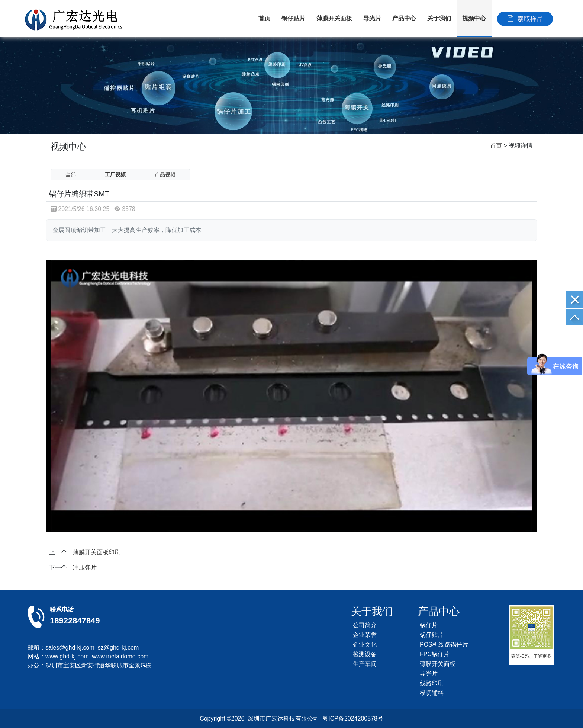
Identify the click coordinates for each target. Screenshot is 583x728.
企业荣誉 (365, 635)
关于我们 (439, 18)
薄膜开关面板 (334, 18)
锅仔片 (429, 625)
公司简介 (365, 625)
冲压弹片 (85, 567)
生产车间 (365, 664)
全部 (71, 174)
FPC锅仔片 (435, 654)
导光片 (372, 18)
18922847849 (75, 621)
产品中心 (404, 18)
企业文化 (365, 644)
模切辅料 (432, 693)
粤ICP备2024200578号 (353, 719)
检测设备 (365, 654)
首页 (264, 18)
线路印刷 (432, 683)
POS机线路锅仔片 (444, 644)
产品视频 (165, 174)
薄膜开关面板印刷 (97, 552)
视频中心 (474, 18)
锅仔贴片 (293, 18)
